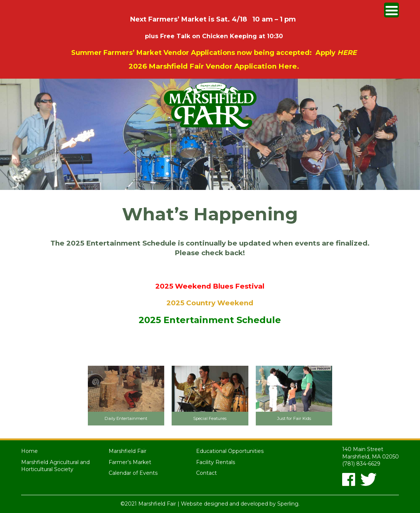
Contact (206, 473)
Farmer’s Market (130, 462)
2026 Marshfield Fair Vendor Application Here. (214, 66)
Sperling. (288, 504)
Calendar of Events (133, 473)
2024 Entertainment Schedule (210, 269)
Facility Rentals (216, 462)
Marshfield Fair (128, 451)
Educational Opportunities (230, 451)
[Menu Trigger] (391, 10)
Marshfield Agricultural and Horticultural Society (55, 466)
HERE (347, 53)
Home (29, 451)
